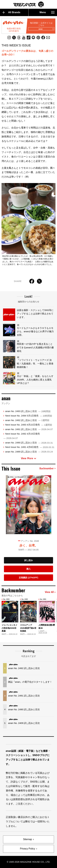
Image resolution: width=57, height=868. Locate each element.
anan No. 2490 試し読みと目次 (29, 443)
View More (29, 458)
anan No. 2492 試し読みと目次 (27, 420)
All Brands (11, 12)
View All (50, 592)
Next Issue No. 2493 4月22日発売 (29, 425)
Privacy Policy (28, 849)
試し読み (29, 560)
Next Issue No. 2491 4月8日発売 (30, 447)
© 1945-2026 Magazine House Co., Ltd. (28, 862)
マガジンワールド (29, 4)
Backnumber (47, 469)
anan (46, 29)
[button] (54, 614)
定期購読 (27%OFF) (28, 578)
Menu (47, 12)
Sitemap (28, 839)
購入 (29, 569)
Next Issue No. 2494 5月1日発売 (29, 416)
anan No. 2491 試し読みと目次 (29, 429)
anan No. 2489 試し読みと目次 (29, 452)
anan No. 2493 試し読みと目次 (28, 411)
